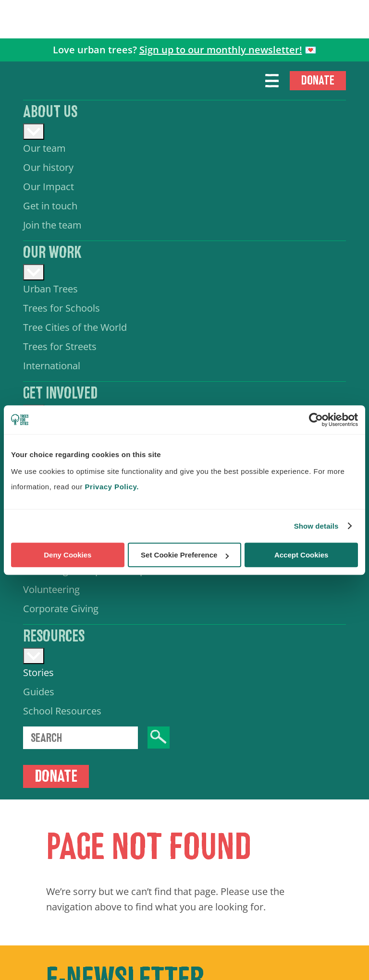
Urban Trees (50, 289)
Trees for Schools (61, 308)
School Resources (62, 711)
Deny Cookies (68, 555)
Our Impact (49, 187)
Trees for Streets (60, 346)
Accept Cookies (301, 555)
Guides (39, 692)
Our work (52, 253)
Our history (48, 167)
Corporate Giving (61, 609)
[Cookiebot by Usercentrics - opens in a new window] (316, 420)
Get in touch (50, 206)
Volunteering (51, 589)
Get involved (60, 393)
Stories (38, 672)
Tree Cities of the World (75, 327)
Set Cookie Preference (185, 555)
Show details (316, 526)
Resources (54, 636)
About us (50, 112)
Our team (44, 148)
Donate (318, 80)
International (52, 366)
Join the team (52, 225)
